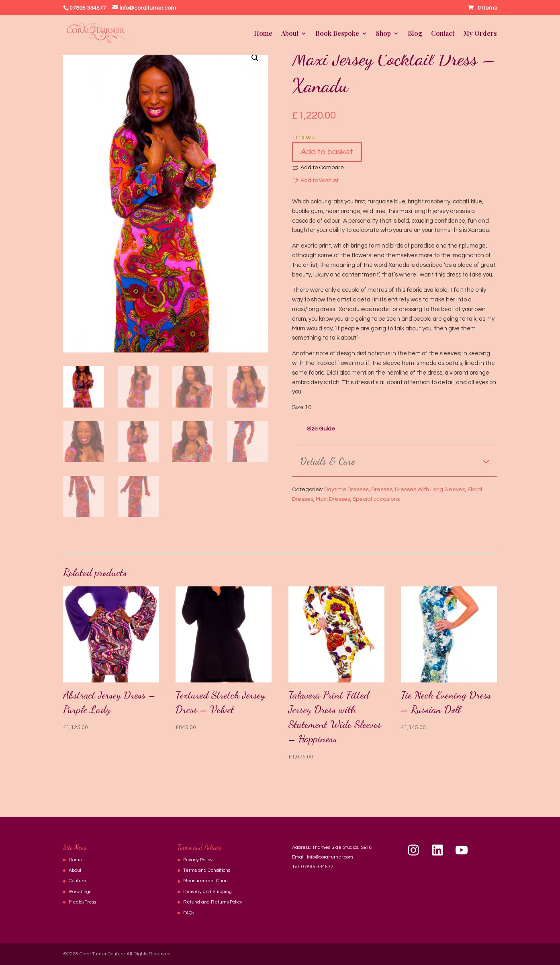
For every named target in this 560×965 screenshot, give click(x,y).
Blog (415, 34)
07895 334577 (317, 867)
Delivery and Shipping (207, 892)
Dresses (382, 490)
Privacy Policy (198, 860)
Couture (78, 881)
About (290, 34)
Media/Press (82, 902)
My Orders (480, 34)
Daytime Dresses (346, 490)
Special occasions (376, 499)
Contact (443, 34)
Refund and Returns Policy (213, 902)
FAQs (189, 913)
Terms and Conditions (207, 870)
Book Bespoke (337, 34)
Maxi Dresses (333, 499)
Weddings (80, 892)
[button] (255, 58)
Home (263, 34)
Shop (383, 34)
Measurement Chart (206, 881)
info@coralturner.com (330, 857)
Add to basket (327, 152)
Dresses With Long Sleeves (430, 490)
